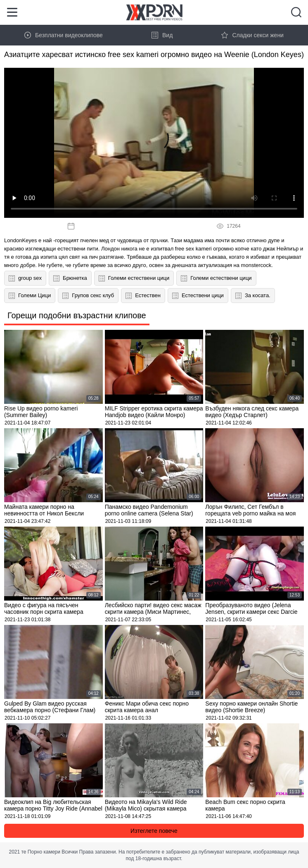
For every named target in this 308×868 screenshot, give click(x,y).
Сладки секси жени (252, 35)
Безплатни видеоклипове (64, 35)
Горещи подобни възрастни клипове (77, 315)
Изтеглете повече (154, 831)
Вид (162, 35)
